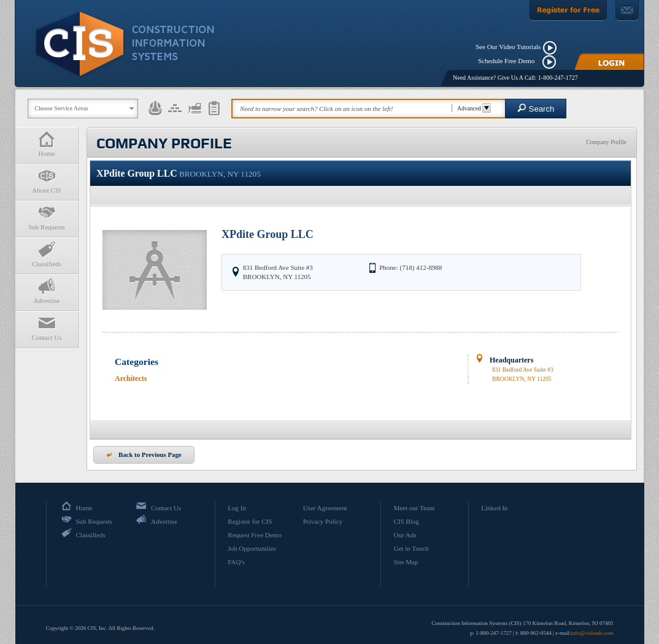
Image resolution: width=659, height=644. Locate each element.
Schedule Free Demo (509, 61)
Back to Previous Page (144, 454)
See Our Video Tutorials (508, 47)
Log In (237, 508)
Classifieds (47, 254)
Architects (131, 378)
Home (47, 144)
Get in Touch (411, 548)
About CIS (47, 181)
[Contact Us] (627, 10)
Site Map (406, 562)
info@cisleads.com (592, 633)
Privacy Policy (323, 521)
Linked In (494, 508)
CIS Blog (406, 521)
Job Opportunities (252, 548)
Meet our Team (414, 508)
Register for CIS (250, 521)
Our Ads (405, 535)
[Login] (609, 62)
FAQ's (236, 562)
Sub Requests (47, 217)
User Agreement (325, 508)
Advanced (472, 108)
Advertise (47, 291)
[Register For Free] (568, 10)
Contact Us (47, 328)
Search (536, 108)
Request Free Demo (254, 535)
